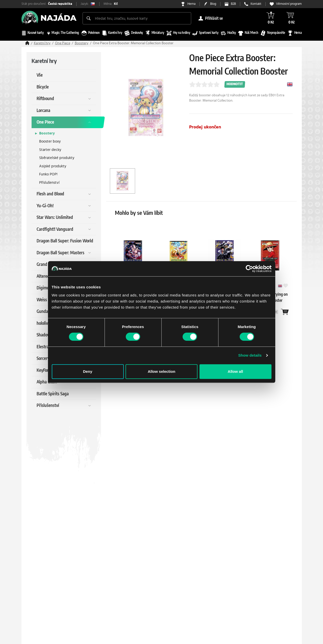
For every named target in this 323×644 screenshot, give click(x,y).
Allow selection (161, 371)
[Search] (89, 18)
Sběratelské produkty (57, 158)
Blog (213, 4)
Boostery (82, 43)
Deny (88, 371)
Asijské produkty (53, 166)
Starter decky (50, 150)
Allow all (235, 371)
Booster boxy (50, 141)
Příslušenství (49, 183)
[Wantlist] (285, 312)
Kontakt (256, 4)
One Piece (63, 43)
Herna (191, 4)
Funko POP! (48, 174)
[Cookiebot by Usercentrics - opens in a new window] (249, 269)
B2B (233, 4)
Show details (250, 355)
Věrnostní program (289, 4)
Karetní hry (42, 43)
